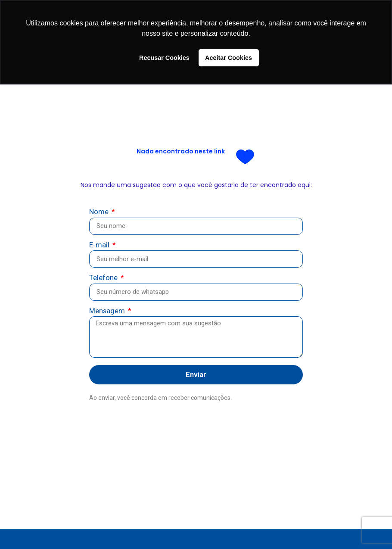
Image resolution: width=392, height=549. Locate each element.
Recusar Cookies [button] (164, 58)
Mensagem (108, 311)
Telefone (104, 278)
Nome (100, 212)
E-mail (100, 245)
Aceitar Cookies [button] (229, 58)
